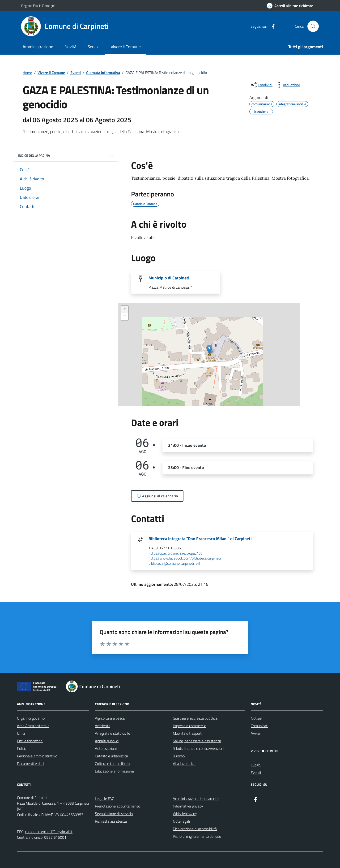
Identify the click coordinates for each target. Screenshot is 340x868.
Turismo (179, 756)
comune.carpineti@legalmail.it (49, 832)
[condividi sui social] (261, 85)
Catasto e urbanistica (111, 756)
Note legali (181, 821)
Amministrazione (38, 47)
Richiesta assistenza (111, 821)
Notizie (256, 718)
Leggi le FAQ (105, 799)
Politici (22, 748)
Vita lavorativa (184, 764)
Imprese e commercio (189, 726)
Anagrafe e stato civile (113, 733)
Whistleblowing (185, 814)
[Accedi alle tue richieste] (290, 6)
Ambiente (103, 726)
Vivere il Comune (126, 47)
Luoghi (256, 765)
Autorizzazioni (106, 748)
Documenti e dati (30, 764)
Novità (70, 47)
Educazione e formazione (114, 771)
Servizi (93, 47)
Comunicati (259, 726)
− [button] (125, 317)
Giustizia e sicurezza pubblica (195, 718)
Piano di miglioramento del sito (197, 836)
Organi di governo (31, 718)
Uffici (21, 733)
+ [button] (125, 309)
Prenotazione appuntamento (117, 806)
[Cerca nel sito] (313, 26)
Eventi (256, 773)
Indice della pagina (66, 156)
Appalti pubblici (107, 741)
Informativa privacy (188, 806)
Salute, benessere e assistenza (197, 741)
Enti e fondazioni (30, 741)
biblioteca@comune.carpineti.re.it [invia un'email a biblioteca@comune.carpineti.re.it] (174, 564)
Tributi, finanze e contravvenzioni (198, 748)
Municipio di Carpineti (169, 278)
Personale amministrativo (37, 756)
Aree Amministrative (33, 726)
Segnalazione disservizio (114, 814)
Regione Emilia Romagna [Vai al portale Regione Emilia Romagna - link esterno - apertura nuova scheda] (38, 6)
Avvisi (255, 733)
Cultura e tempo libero (112, 764)
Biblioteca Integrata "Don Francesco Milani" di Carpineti (200, 539)
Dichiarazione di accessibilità (195, 829)
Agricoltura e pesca (110, 718)
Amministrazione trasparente (196, 799)
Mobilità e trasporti (188, 733)
